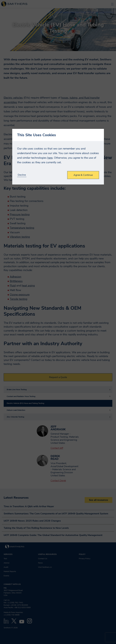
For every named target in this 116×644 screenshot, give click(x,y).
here (50, 158)
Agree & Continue (83, 175)
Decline (22, 175)
